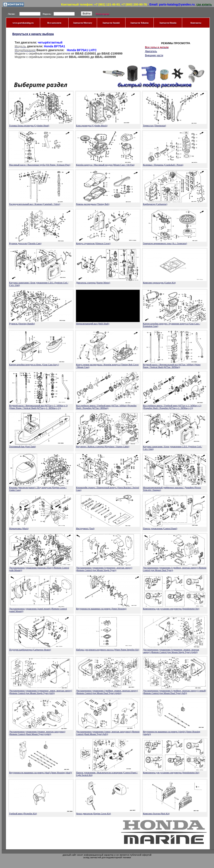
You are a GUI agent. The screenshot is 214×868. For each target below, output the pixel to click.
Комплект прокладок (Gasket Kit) (159, 283)
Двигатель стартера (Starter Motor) (93, 283)
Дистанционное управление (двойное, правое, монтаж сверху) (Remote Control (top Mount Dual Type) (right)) (107, 692)
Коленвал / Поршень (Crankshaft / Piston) (163, 165)
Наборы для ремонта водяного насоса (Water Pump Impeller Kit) (108, 650)
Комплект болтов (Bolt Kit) (156, 813)
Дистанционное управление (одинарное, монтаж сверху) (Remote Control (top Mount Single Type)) (104, 569)
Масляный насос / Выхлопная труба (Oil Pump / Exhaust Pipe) (40, 165)
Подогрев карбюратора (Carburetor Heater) (30, 650)
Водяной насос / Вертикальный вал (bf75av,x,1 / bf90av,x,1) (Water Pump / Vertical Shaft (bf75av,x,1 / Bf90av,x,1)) (38, 407)
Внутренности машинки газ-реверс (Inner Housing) (101, 609)
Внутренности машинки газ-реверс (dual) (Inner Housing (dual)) (40, 772)
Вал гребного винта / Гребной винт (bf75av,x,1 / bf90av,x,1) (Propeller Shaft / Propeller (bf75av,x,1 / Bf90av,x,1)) (172, 407)
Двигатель (151, 51)
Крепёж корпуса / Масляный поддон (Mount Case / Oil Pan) (105, 165)
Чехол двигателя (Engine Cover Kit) (93, 813)
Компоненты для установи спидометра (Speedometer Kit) (171, 609)
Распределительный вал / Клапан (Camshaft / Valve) (35, 204)
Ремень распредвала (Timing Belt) (93, 204)
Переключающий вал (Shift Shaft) (93, 324)
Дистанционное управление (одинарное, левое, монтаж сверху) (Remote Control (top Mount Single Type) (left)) (41, 692)
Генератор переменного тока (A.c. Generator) (165, 243)
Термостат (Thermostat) (154, 125)
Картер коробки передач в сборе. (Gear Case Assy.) (34, 364)
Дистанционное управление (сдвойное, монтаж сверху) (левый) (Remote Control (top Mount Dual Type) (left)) (175, 692)
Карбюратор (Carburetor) (155, 204)
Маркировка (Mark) (19, 528)
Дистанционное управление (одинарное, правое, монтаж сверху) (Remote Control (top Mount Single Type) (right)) (171, 651)
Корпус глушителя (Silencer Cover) (93, 243)
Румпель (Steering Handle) (22, 324)
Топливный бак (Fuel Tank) (23, 446)
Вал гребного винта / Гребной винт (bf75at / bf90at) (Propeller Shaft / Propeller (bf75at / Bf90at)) (106, 407)
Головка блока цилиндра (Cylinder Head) (29, 125)
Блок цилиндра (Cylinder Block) (92, 125)
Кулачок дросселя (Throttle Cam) (25, 243)
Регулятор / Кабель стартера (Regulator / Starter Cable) (103, 446)
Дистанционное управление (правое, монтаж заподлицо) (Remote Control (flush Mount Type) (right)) (37, 733)
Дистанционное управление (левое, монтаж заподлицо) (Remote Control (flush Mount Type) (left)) (108, 733)
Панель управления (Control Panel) (160, 528)
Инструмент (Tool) (85, 528)
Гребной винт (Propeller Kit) (23, 813)
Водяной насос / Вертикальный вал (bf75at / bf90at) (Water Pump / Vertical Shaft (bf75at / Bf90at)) (172, 366)
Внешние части (154, 55)
